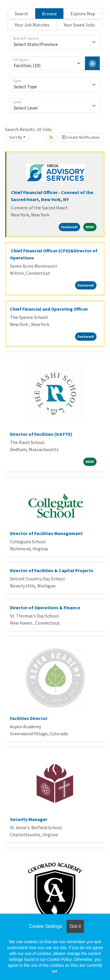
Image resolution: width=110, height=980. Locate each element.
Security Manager (29, 819)
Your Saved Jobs (79, 25)
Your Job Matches (32, 25)
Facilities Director (29, 718)
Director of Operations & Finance (45, 607)
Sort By (16, 137)
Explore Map (83, 14)
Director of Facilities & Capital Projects (52, 570)
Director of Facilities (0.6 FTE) (41, 434)
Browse (49, 14)
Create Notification (81, 137)
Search (21, 14)
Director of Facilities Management (46, 533)
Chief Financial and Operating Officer (49, 309)
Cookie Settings (45, 926)
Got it (75, 926)
